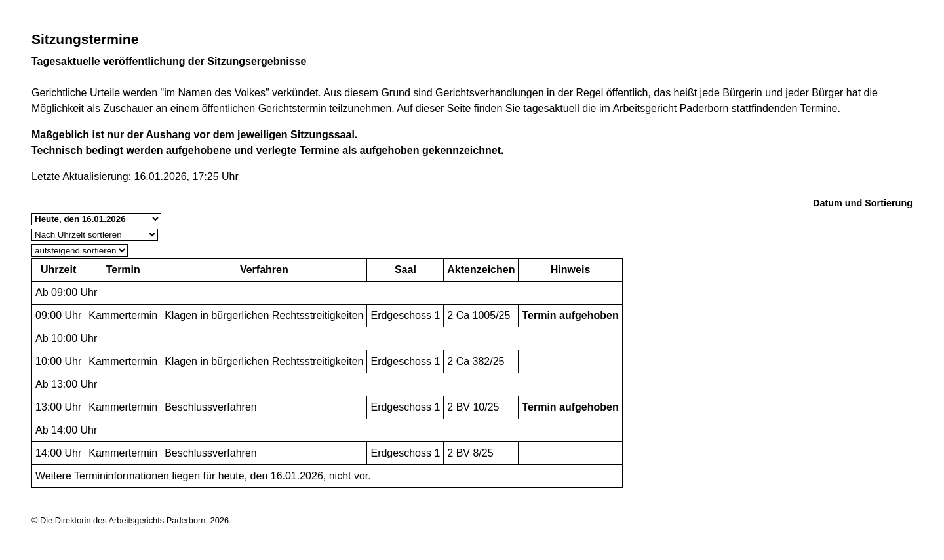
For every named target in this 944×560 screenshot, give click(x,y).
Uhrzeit (58, 270)
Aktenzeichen (481, 270)
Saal (405, 270)
